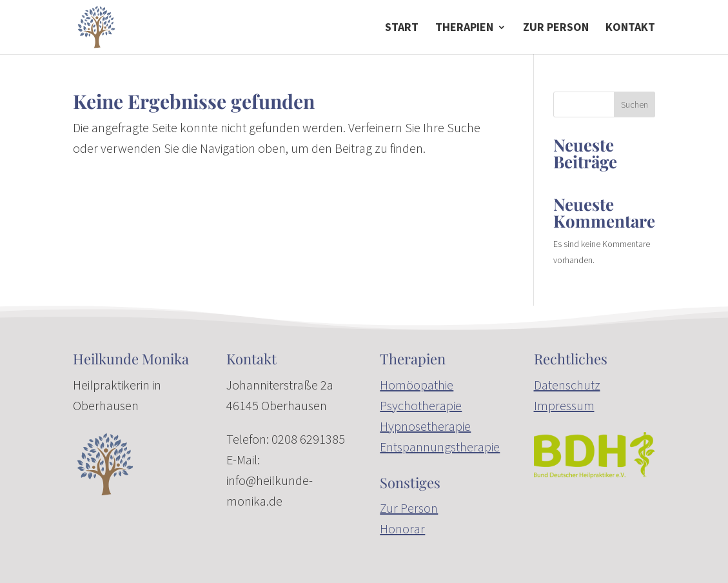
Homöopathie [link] (417, 385)
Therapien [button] (464, 28)
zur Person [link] (556, 28)
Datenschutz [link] (567, 385)
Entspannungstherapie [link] (440, 447)
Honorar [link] (402, 529)
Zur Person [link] (409, 508)
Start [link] (402, 28)
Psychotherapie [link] (421, 405)
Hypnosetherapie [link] (425, 426)
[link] (96, 26)
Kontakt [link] (630, 28)
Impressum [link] (564, 405)
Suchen (635, 104)
